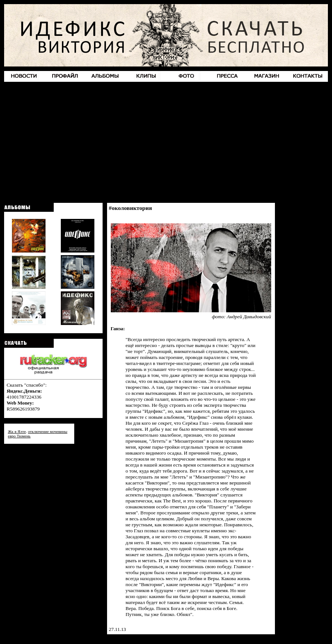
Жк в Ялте (17, 431)
